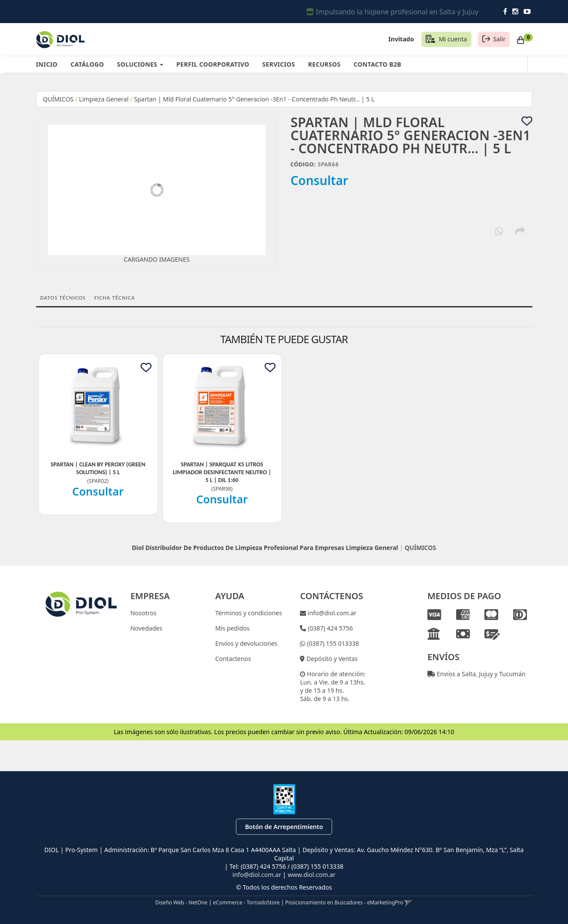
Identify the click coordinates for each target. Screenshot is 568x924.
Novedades (146, 628)
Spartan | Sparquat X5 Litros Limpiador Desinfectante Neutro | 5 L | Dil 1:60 (222, 472)
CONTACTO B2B (377, 64)
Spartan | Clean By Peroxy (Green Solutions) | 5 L (98, 468)
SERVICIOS (279, 64)
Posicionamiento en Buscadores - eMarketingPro (344, 902)
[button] (408, 902)
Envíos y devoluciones (246, 643)
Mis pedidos (232, 628)
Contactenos (233, 659)
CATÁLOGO (87, 64)
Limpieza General (105, 99)
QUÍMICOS (59, 99)
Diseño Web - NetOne (181, 902)
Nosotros (143, 613)
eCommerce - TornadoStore (246, 902)
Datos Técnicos (63, 298)
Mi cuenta (453, 39)
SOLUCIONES (140, 64)
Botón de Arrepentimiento (284, 827)
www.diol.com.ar (312, 875)
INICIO (47, 64)
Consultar (320, 180)
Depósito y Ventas (331, 659)
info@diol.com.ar (331, 613)
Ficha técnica (115, 298)
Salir (499, 39)
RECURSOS (324, 64)
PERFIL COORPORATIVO (213, 64)
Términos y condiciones (249, 613)
